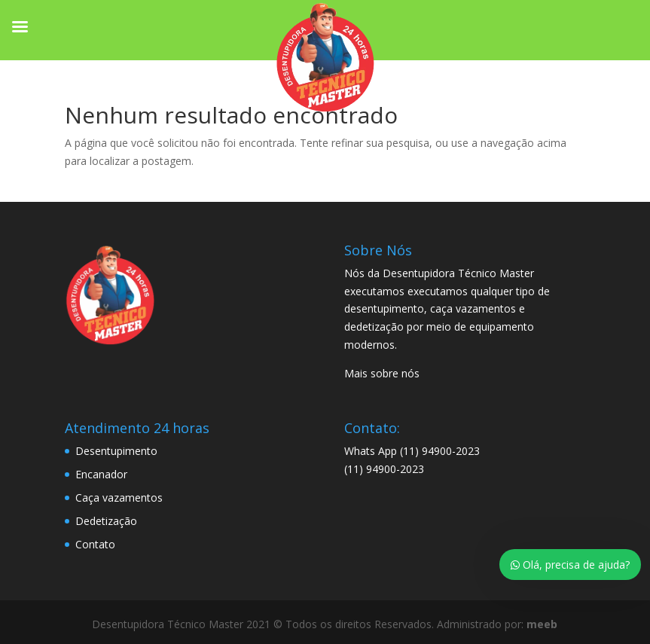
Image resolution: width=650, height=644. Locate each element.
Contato (95, 544)
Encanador (101, 474)
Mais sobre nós (382, 373)
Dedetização (106, 521)
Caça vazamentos (119, 497)
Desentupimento (116, 451)
